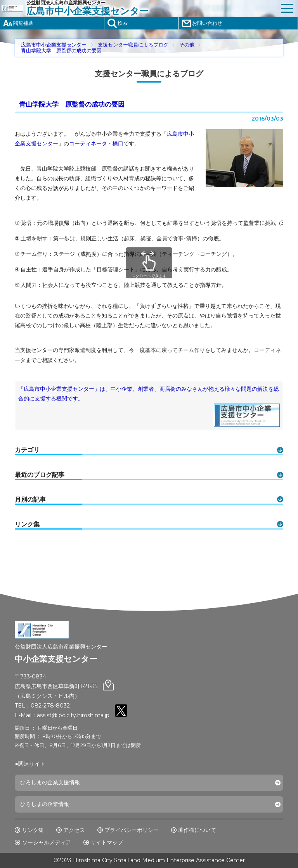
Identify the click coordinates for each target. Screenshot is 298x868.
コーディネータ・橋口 (96, 143)
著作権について (197, 830)
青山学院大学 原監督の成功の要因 (61, 51)
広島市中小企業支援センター (54, 45)
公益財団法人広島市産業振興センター (151, 8)
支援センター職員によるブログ (133, 45)
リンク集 (33, 830)
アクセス (74, 830)
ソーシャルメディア (47, 842)
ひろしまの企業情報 (45, 804)
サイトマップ (107, 842)
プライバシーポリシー (132, 830)
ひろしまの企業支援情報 (50, 782)
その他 (187, 45)
